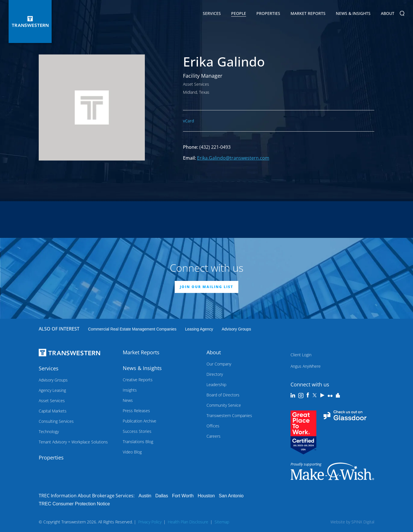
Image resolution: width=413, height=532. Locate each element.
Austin (145, 496)
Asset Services (52, 401)
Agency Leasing (52, 390)
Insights (130, 390)
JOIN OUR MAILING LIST (206, 287)
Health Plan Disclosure (188, 522)
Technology (49, 432)
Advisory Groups (236, 329)
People (239, 13)
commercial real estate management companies (132, 329)
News (128, 400)
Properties (268, 13)
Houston (206, 496)
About (388, 14)
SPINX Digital (363, 522)
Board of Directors (223, 395)
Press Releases (136, 411)
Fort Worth (183, 496)
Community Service (224, 405)
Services (212, 14)
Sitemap (222, 522)
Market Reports (308, 13)
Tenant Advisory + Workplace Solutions (73, 442)
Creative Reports (138, 380)
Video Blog (132, 452)
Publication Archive (140, 421)
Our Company (219, 364)
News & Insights (353, 14)
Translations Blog (138, 442)
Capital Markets (53, 411)
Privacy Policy (150, 522)
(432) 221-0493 (215, 147)
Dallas (161, 496)
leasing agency (199, 329)
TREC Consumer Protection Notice (74, 504)
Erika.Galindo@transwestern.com (233, 158)
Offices (213, 426)
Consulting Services (56, 421)
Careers (214, 436)
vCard (189, 121)
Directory (215, 374)
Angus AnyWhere (306, 366)
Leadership (216, 385)
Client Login (301, 355)
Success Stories (137, 431)
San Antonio (231, 496)
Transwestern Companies (229, 415)
